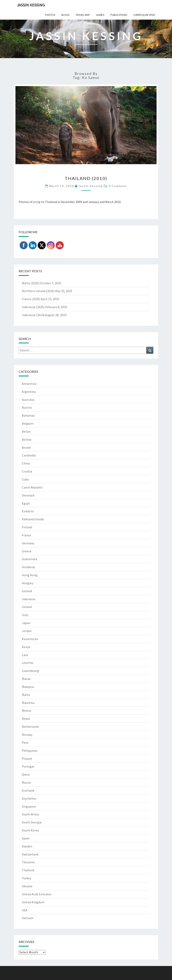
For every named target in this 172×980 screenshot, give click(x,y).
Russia (26, 782)
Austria (27, 407)
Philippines (30, 751)
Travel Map (83, 15)
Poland (27, 759)
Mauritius (28, 703)
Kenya (26, 647)
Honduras (28, 567)
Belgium (28, 423)
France (26, 535)
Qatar (26, 774)
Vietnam (28, 918)
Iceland (27, 591)
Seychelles (29, 798)
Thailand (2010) (86, 178)
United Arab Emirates (37, 894)
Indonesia (29, 599)
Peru (25, 743)
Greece (27, 551)
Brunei (26, 447)
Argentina (29, 392)
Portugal (28, 766)
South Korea (30, 830)
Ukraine (27, 886)
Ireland (27, 607)
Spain (26, 838)
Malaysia (28, 687)
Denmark (28, 495)
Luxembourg (30, 671)
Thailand (28, 870)
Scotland (28, 790)
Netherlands (30, 727)
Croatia (27, 471)
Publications (119, 15)
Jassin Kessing (31, 5)
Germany (28, 543)
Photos (50, 15)
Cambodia (29, 455)
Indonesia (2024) (33, 315)
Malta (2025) (30, 283)
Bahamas (28, 415)
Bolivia (27, 439)
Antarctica (29, 384)
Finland (27, 527)
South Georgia (32, 822)
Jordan (27, 631)
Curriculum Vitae (144, 15)
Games (100, 15)
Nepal (26, 719)
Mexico (27, 711)
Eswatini (28, 511)
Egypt (26, 503)
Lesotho (28, 663)
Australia (28, 400)
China (26, 463)
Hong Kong (30, 575)
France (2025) (31, 299)
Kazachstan (30, 639)
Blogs (65, 15)
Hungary (28, 583)
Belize (26, 431)
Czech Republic (32, 487)
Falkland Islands (33, 519)
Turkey (26, 878)
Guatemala (29, 559)
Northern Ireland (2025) (38, 291)
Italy (25, 615)
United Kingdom (33, 902)
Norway (27, 735)
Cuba (25, 479)
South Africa (30, 814)
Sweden (27, 846)
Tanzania (28, 862)
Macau (26, 679)
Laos (25, 655)
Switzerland (30, 854)
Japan (26, 623)
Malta (26, 695)
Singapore (29, 806)
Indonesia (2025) (33, 307)
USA (25, 910)
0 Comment (118, 186)
